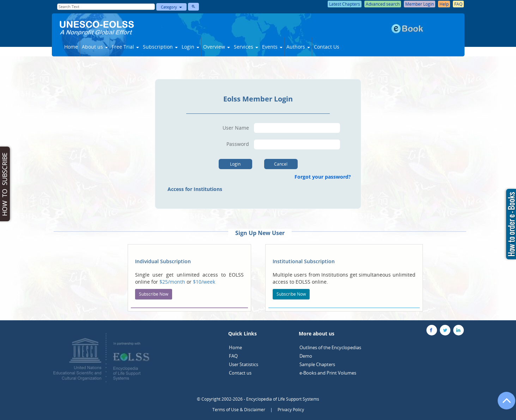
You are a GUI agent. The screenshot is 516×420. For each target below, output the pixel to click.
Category (171, 7)
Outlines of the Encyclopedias (330, 347)
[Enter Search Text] (106, 7)
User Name (236, 128)
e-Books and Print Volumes (328, 373)
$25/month (173, 282)
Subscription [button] (160, 47)
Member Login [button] (420, 4)
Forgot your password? (324, 177)
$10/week (204, 282)
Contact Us (327, 47)
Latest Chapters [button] (345, 4)
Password (238, 144)
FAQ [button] (458, 4)
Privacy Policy (291, 410)
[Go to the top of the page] (503, 404)
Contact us (240, 373)
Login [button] (190, 47)
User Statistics (244, 364)
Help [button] (444, 4)
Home (71, 47)
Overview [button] (217, 47)
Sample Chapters (317, 364)
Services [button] (246, 47)
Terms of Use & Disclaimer (239, 410)
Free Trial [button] (125, 47)
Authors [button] (298, 47)
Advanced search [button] (383, 4)
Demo (306, 356)
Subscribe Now (154, 294)
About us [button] (95, 47)
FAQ (233, 356)
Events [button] (272, 47)
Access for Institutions (195, 189)
